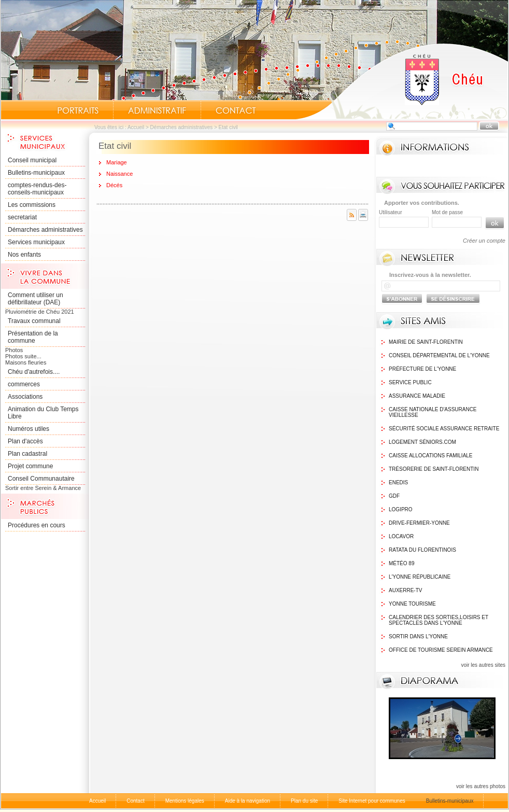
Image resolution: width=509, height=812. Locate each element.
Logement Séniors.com (422, 442)
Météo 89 (401, 563)
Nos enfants (24, 255)
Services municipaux (36, 242)
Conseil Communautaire (41, 479)
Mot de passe (447, 212)
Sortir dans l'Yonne (418, 636)
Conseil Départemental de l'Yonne (439, 355)
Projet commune (30, 466)
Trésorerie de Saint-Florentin (434, 469)
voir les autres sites (483, 665)
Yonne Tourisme (412, 604)
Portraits (78, 110)
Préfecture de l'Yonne (422, 369)
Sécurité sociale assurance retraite (444, 429)
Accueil (402, 81)
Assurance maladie (417, 396)
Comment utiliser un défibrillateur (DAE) (36, 299)
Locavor (401, 536)
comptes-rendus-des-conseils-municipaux (37, 189)
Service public (410, 382)
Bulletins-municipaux (36, 173)
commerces (24, 384)
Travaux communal (34, 321)
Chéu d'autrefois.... (34, 372)
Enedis (398, 482)
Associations (25, 397)
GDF (394, 496)
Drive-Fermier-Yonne (419, 523)
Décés (114, 185)
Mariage (117, 162)
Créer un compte (484, 241)
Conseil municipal (32, 160)
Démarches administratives (182, 127)
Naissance (119, 174)
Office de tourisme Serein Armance (441, 650)
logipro (401, 509)
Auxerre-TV (405, 590)
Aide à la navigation (248, 801)
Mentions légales (185, 801)
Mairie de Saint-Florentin (426, 342)
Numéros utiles (29, 429)
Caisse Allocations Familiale (431, 456)
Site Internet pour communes (372, 801)
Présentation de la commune (33, 337)
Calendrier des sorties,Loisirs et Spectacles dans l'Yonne (439, 620)
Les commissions (32, 205)
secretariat (22, 217)
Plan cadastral (27, 454)
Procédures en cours (37, 525)
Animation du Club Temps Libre (43, 413)
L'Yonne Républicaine (420, 577)
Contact (236, 110)
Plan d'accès (25, 441)
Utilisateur (390, 212)
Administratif (157, 110)
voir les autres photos (481, 786)
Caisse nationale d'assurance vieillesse (433, 412)
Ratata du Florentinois (422, 550)
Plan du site (304, 801)
